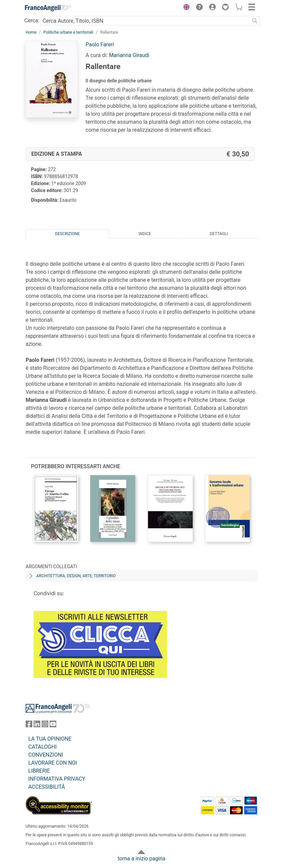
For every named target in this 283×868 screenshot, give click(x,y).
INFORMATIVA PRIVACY (57, 779)
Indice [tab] (145, 234)
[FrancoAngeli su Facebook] (29, 725)
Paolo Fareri (100, 45)
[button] (185, 8)
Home (31, 32)
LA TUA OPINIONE (50, 739)
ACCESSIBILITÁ (47, 787)
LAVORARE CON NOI (53, 763)
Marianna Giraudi (129, 55)
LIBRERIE (39, 771)
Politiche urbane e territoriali (68, 32)
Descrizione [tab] (67, 234)
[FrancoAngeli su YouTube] (53, 725)
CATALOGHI (42, 747)
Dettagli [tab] (219, 234)
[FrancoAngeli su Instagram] (45, 725)
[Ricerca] (255, 21)
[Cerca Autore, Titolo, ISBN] (145, 21)
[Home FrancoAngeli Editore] (48, 8)
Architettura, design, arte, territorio (76, 576)
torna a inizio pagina (141, 858)
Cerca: (32, 21)
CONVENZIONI (46, 755)
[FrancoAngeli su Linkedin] (37, 725)
